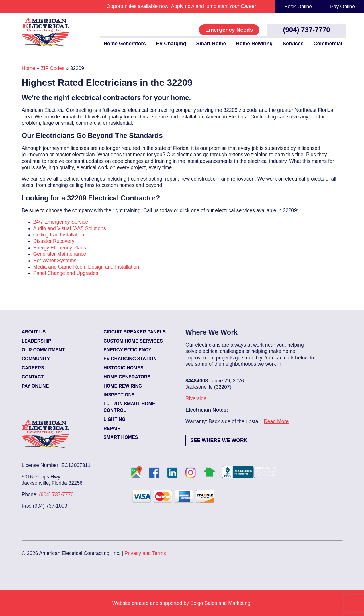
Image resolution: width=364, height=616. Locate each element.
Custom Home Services (133, 341)
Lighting (114, 419)
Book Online (298, 7)
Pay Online (343, 7)
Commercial (328, 44)
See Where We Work (219, 440)
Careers (33, 368)
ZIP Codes (53, 68)
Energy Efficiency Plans (60, 248)
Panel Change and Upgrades (66, 273)
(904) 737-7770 (307, 30)
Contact (33, 377)
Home (29, 68)
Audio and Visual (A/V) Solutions (70, 228)
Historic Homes (123, 368)
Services (293, 44)
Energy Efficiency (127, 350)
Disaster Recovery (54, 241)
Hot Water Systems (55, 261)
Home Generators (125, 44)
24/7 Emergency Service (61, 222)
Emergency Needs (229, 30)
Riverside (196, 398)
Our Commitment (43, 350)
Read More (276, 421)
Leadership (37, 341)
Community (36, 359)
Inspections (119, 395)
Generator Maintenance (60, 254)
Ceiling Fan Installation (59, 235)
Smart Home (211, 44)
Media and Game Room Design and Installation (86, 267)
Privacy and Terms (145, 553)
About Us (34, 332)
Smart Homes (121, 437)
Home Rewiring (254, 44)
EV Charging (171, 44)
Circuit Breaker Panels (135, 332)
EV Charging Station (130, 359)
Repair (112, 428)
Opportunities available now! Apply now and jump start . (182, 6)
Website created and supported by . (182, 603)
